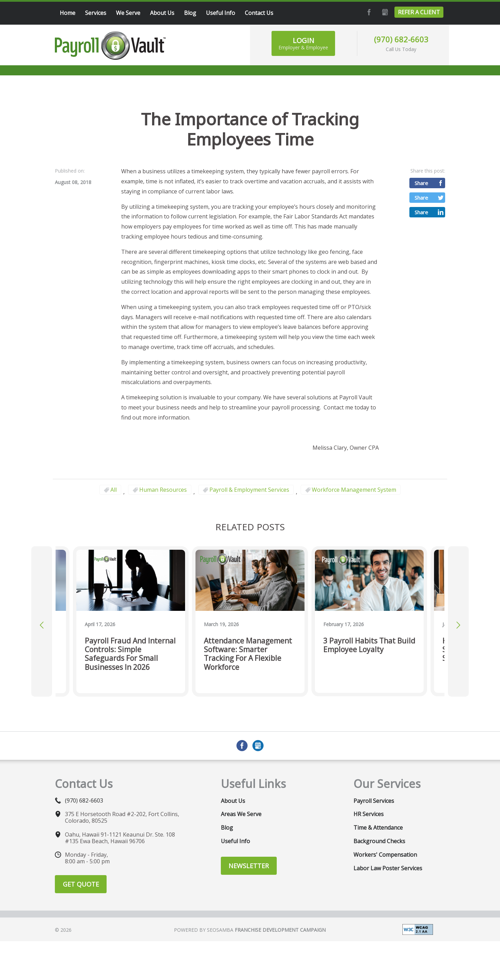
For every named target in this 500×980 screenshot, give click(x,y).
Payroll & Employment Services (249, 490)
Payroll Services (374, 801)
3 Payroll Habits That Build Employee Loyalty (369, 645)
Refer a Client (419, 12)
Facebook (368, 12)
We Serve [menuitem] (128, 13)
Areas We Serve (241, 814)
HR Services (369, 814)
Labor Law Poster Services (388, 868)
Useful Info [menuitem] (220, 13)
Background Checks (379, 841)
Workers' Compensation (385, 855)
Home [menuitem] (68, 13)
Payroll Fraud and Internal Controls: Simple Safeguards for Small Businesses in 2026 (130, 654)
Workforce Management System (354, 490)
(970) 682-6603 (401, 39)
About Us (233, 801)
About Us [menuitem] (162, 13)
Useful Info (235, 841)
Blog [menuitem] (190, 13)
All (114, 490)
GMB (384, 12)
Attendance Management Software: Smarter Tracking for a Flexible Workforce (248, 654)
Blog (227, 828)
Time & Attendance (378, 828)
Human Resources (163, 490)
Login (303, 43)
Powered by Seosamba (250, 930)
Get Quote (81, 884)
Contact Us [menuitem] (259, 13)
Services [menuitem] (96, 13)
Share (421, 183)
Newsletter (249, 866)
